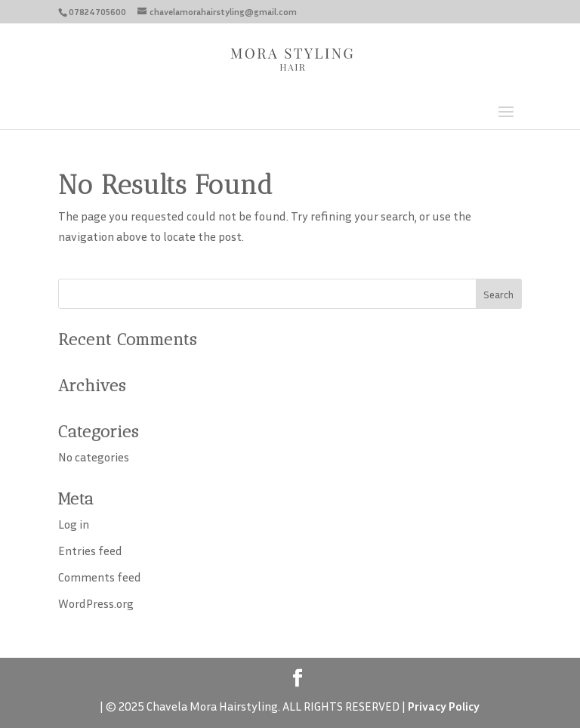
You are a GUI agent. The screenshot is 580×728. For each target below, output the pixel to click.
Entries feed (90, 551)
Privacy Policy (444, 706)
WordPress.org (96, 603)
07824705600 (97, 12)
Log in (74, 524)
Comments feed (100, 577)
